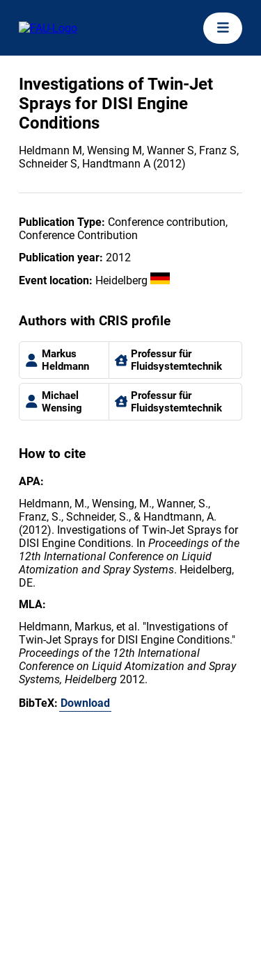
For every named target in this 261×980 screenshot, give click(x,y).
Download (85, 703)
